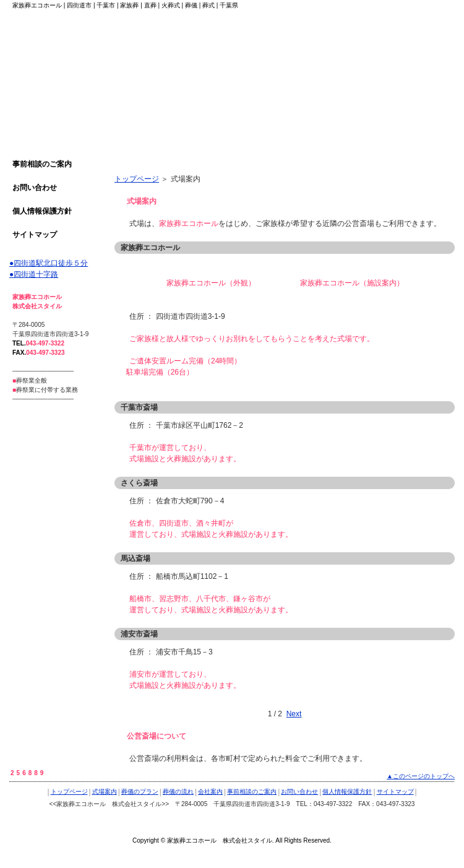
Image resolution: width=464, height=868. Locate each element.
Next (294, 714)
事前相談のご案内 (42, 164)
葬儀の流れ (178, 792)
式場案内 (105, 792)
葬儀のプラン (140, 792)
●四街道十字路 (34, 274)
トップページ (137, 179)
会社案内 (210, 792)
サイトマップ (35, 235)
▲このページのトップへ (421, 776)
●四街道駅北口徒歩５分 (49, 263)
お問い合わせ (35, 188)
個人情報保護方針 (42, 211)
